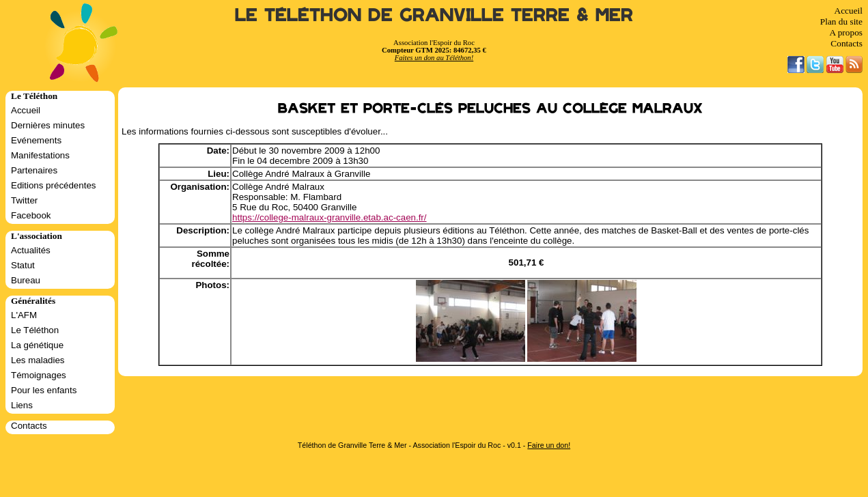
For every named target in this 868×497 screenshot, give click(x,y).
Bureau (26, 280)
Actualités (31, 250)
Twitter (24, 200)
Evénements (36, 140)
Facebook (31, 215)
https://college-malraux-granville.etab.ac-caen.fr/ (329, 217)
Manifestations (40, 155)
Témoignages (39, 375)
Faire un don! (549, 445)
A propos (846, 32)
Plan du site (841, 22)
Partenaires (34, 170)
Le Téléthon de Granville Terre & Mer (434, 15)
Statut (23, 265)
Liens (22, 405)
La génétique (37, 345)
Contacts (846, 43)
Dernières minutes (48, 125)
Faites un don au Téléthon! (434, 58)
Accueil (849, 11)
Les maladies (38, 360)
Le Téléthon (35, 330)
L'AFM (24, 315)
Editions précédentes (53, 185)
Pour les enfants (44, 390)
